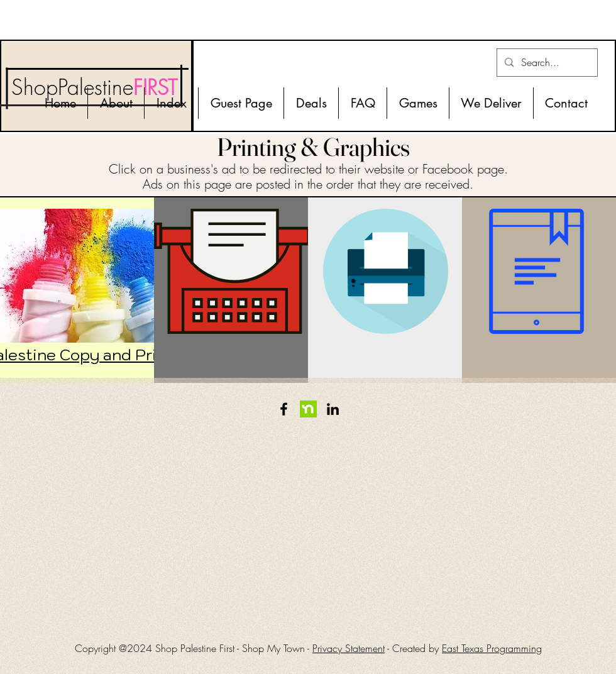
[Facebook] (284, 409)
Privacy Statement (349, 648)
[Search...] (546, 63)
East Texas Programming (492, 648)
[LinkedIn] (333, 409)
